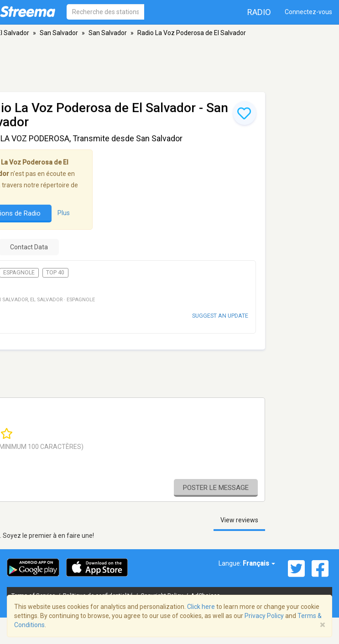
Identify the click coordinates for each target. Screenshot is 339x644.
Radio (259, 12)
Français (259, 563)
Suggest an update (220, 316)
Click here (201, 607)
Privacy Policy (264, 616)
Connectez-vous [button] (308, 12)
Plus (64, 213)
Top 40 (55, 273)
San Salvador (59, 33)
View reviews (239, 520)
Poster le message (216, 488)
